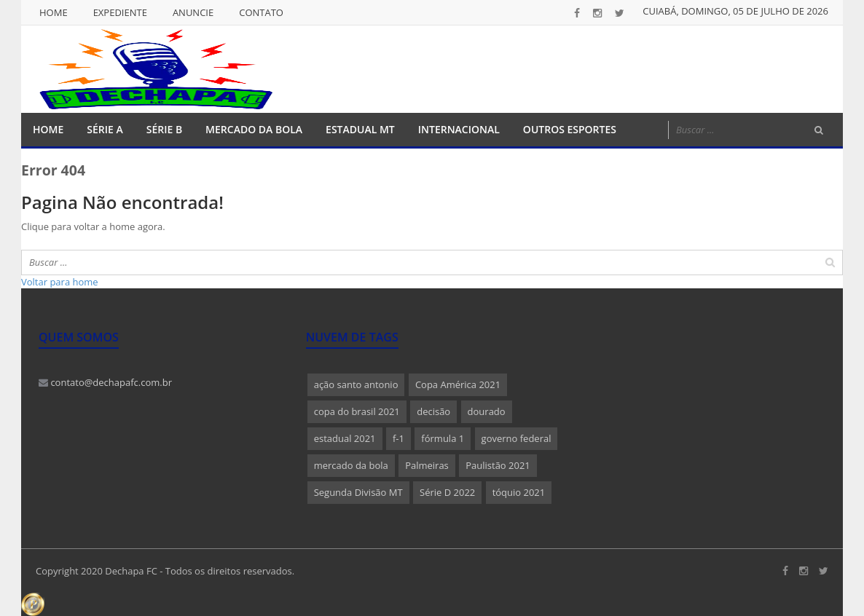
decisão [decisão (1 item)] (433, 411)
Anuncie (193, 12)
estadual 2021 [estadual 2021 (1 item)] (345, 438)
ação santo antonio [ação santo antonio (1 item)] (356, 384)
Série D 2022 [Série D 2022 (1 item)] (447, 492)
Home (54, 12)
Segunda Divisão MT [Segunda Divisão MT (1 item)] (358, 492)
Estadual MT (360, 129)
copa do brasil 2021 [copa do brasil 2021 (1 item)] (357, 411)
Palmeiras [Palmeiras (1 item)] (427, 465)
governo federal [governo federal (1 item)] (517, 438)
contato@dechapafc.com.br (105, 382)
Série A (105, 129)
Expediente (120, 12)
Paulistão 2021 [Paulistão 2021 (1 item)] (498, 465)
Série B (164, 129)
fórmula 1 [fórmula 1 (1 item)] (443, 438)
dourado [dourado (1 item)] (487, 411)
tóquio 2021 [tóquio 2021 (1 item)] (519, 492)
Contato (261, 12)
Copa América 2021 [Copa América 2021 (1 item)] (458, 384)
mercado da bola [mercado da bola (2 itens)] (351, 465)
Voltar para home (60, 282)
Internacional (459, 129)
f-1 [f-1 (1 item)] (398, 438)
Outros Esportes (570, 129)
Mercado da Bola (254, 129)
